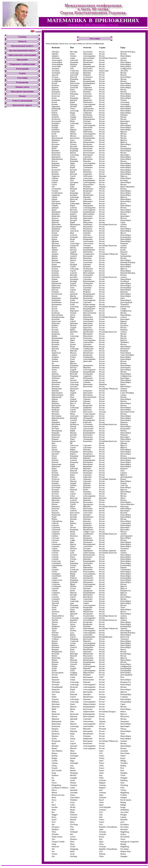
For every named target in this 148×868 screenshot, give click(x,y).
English (38, 32)
